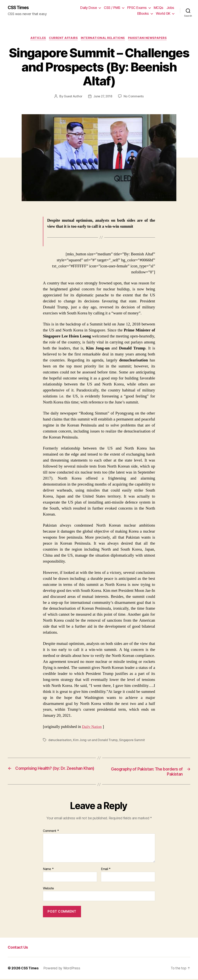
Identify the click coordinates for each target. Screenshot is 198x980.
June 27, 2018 (103, 97)
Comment (51, 832)
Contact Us (18, 948)
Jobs (170, 8)
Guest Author (73, 97)
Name (48, 870)
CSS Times (19, 8)
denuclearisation (60, 741)
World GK (163, 14)
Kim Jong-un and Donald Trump (96, 741)
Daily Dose (89, 8)
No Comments (134, 97)
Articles (37, 39)
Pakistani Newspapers (149, 39)
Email (106, 870)
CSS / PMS (112, 8)
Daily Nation (93, 727)
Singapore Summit (133, 741)
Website (48, 889)
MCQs (159, 8)
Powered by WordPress (63, 969)
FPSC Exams (137, 8)
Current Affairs (63, 39)
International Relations (104, 39)
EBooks (143, 14)
